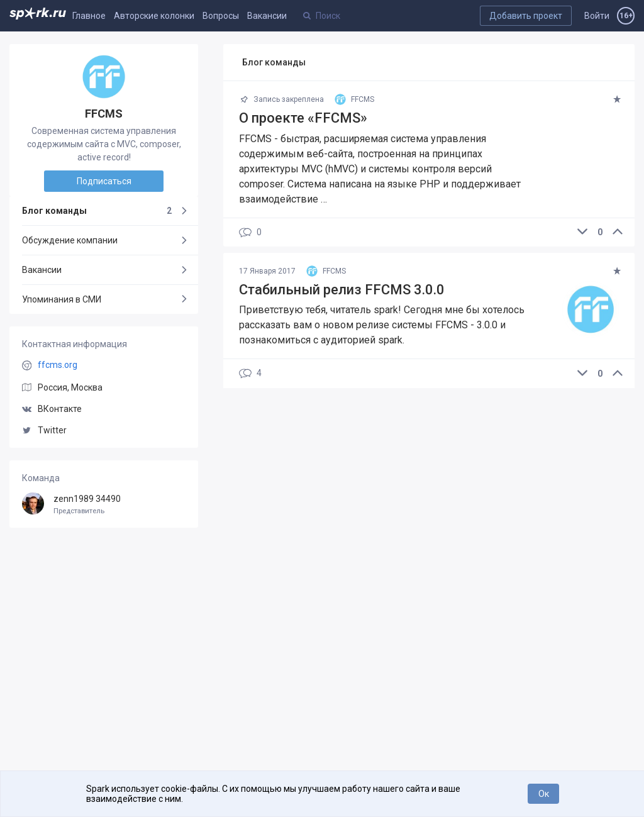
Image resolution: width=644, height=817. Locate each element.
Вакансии (267, 16)
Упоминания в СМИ (62, 299)
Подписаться (104, 181)
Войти (597, 16)
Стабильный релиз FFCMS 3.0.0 (342, 290)
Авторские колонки (154, 16)
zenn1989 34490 (104, 505)
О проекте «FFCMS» (303, 118)
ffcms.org (58, 365)
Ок (544, 794)
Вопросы (221, 16)
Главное (89, 16)
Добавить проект (526, 16)
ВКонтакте (52, 409)
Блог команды (97, 211)
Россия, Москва (70, 387)
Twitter (44, 430)
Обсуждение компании (70, 240)
